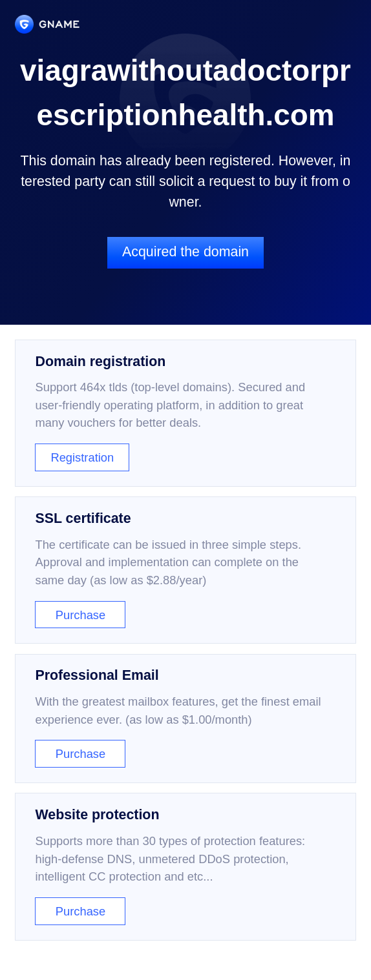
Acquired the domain (185, 252)
